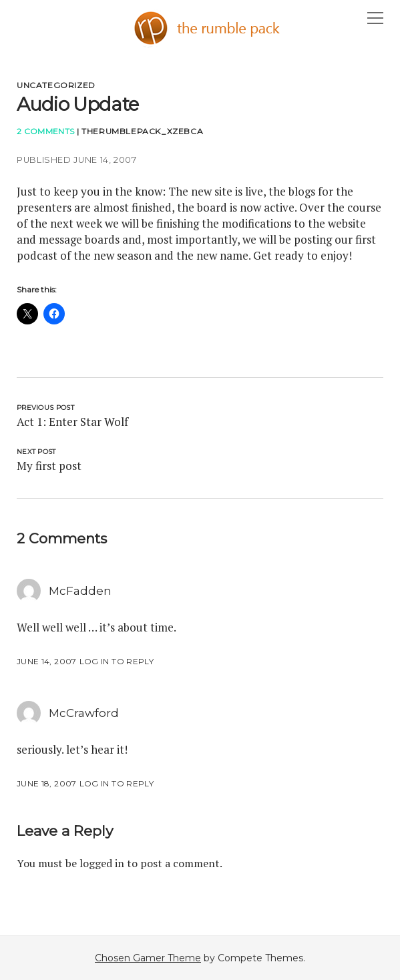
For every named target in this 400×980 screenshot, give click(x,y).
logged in (102, 863)
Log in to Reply (117, 661)
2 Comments (46, 131)
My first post (49, 466)
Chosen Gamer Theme (148, 958)
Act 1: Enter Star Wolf (72, 422)
